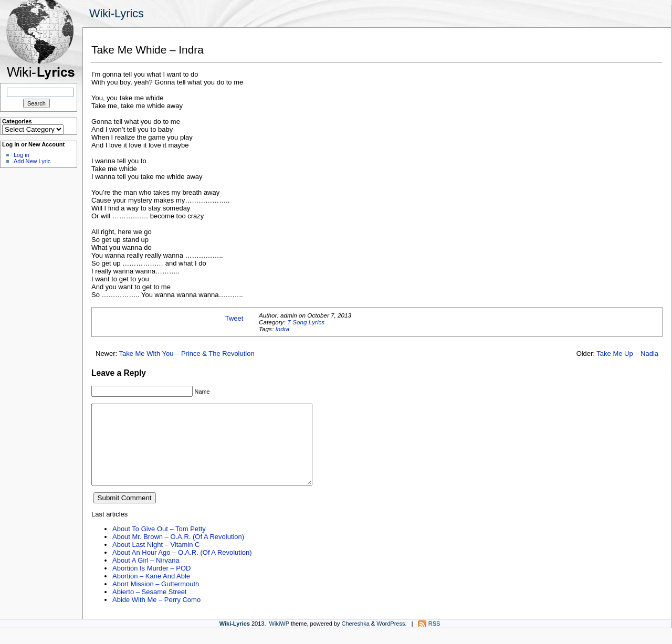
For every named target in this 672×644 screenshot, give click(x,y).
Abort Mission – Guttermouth (156, 600)
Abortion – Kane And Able (151, 592)
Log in (22, 155)
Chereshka (356, 639)
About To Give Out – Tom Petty (159, 545)
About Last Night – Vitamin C (156, 560)
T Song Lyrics (306, 322)
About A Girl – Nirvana (146, 576)
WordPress (391, 639)
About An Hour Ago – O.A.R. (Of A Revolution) (182, 568)
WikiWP (279, 639)
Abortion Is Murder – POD (151, 584)
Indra (282, 329)
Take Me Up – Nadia (627, 353)
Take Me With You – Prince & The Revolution (187, 353)
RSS (434, 639)
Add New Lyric (32, 161)
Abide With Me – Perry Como (156, 615)
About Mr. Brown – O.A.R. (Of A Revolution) (178, 552)
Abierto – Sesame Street (149, 608)
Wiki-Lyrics (117, 13)
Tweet (234, 318)
